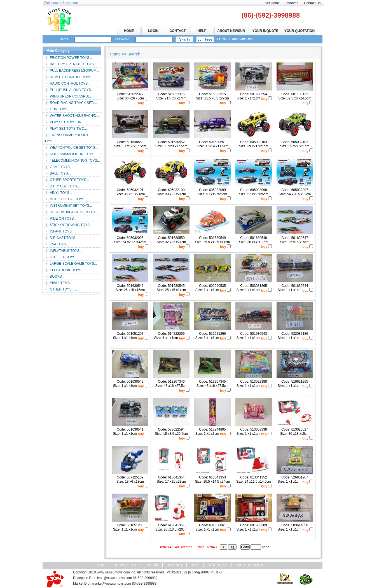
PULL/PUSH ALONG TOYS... (72, 90)
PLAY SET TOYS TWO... (68, 129)
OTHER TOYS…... (64, 289)
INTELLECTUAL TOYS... (68, 199)
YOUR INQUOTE (265, 31)
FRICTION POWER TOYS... (71, 58)
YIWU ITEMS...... (63, 283)
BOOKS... (57, 276)
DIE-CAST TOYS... (64, 238)
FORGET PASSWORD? (235, 39)
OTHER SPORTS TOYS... (69, 180)
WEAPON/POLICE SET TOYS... (74, 148)
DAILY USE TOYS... (65, 186)
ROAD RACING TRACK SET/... (73, 103)
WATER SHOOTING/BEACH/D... (74, 116)
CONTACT (178, 31)
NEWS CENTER (127, 565)
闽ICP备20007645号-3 (205, 572)
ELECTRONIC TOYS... (67, 270)
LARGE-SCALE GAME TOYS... (73, 264)
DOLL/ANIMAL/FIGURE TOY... (73, 154)
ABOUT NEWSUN (231, 31)
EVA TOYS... (59, 244)
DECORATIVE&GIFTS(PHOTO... (75, 212)
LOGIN (153, 31)
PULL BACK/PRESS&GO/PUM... (74, 71)
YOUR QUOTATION (300, 31)
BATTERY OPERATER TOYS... (73, 64)
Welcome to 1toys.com (61, 3)
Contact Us (312, 3)
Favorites (291, 3)
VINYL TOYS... (61, 193)
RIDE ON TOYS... (63, 219)
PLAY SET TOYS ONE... (68, 122)
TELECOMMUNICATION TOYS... (75, 161)
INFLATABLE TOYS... (66, 251)
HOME (129, 31)
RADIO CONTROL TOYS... (70, 83)
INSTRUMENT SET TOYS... (71, 206)
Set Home (272, 3)
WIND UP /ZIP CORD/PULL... (72, 96)
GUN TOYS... (60, 109)
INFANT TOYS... (62, 231)
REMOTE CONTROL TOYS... (72, 77)
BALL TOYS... (60, 173)
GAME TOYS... (61, 167)
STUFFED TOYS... (64, 257)
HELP (202, 31)
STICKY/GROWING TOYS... (71, 225)
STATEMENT (217, 565)
